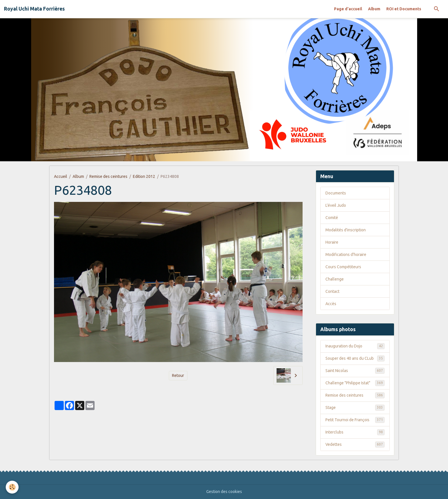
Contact (332, 291)
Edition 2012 (144, 176)
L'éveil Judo (336, 205)
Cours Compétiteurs (343, 267)
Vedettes (355, 444)
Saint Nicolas (355, 371)
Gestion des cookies (224, 492)
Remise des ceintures (108, 176)
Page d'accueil (348, 9)
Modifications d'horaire (346, 255)
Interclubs (355, 432)
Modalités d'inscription (346, 230)
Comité (332, 218)
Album (374, 9)
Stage (355, 407)
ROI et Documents (404, 9)
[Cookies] (12, 487)
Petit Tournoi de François (355, 420)
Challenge (335, 279)
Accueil (61, 176)
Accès (331, 304)
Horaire (332, 242)
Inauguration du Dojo (355, 346)
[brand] (34, 9)
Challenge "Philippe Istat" (355, 383)
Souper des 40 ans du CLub (355, 358)
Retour (178, 375)
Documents (336, 193)
